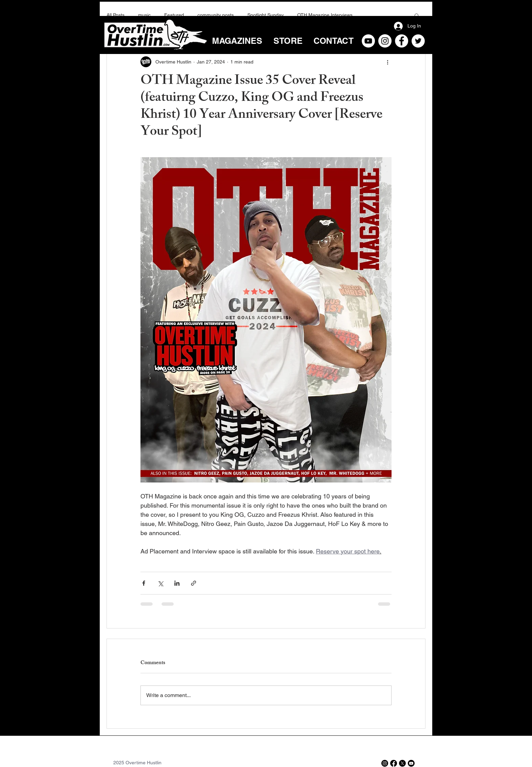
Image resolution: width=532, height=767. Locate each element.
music (144, 15)
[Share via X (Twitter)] (160, 583)
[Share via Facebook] (144, 583)
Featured (174, 15)
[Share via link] (194, 583)
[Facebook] (402, 41)
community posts (216, 15)
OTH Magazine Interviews (325, 15)
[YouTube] (368, 41)
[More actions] (387, 62)
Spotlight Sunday (265, 15)
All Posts (116, 15)
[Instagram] (385, 41)
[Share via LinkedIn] (177, 583)
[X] (402, 763)
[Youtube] (411, 763)
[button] (417, 15)
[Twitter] (418, 41)
